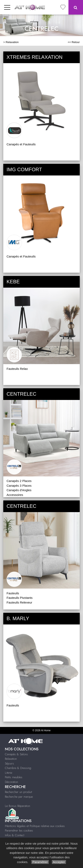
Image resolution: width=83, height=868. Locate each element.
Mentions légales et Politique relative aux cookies (35, 826)
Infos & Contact (15, 835)
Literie (9, 773)
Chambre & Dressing (18, 768)
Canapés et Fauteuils (21, 144)
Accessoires (15, 495)
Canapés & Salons (16, 754)
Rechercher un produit (18, 792)
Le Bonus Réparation (18, 806)
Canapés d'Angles (19, 490)
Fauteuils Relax (17, 369)
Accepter (59, 862)
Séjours (9, 763)
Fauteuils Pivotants (20, 598)
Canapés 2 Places (19, 481)
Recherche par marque (19, 797)
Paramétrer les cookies (19, 830)
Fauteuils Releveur (19, 602)
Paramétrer (40, 862)
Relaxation (12, 42)
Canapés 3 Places (19, 486)
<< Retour (74, 42)
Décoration (11, 782)
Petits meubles (14, 777)
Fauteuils (13, 593)
